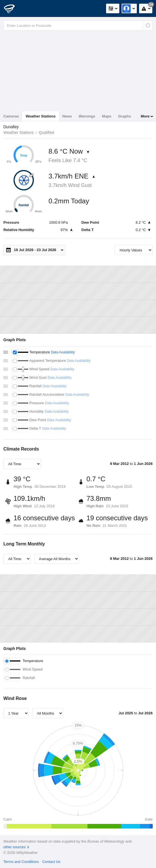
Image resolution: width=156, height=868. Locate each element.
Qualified (46, 132)
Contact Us (51, 862)
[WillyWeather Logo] (13, 8)
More (145, 116)
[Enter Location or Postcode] (78, 25)
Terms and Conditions (21, 862)
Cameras (11, 116)
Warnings (87, 116)
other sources (15, 847)
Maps (107, 116)
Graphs (125, 116)
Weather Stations (41, 116)
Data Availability (63, 352)
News (67, 116)
